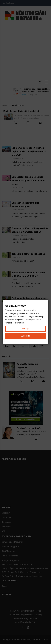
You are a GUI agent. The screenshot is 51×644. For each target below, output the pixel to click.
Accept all (26, 336)
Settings (26, 329)
